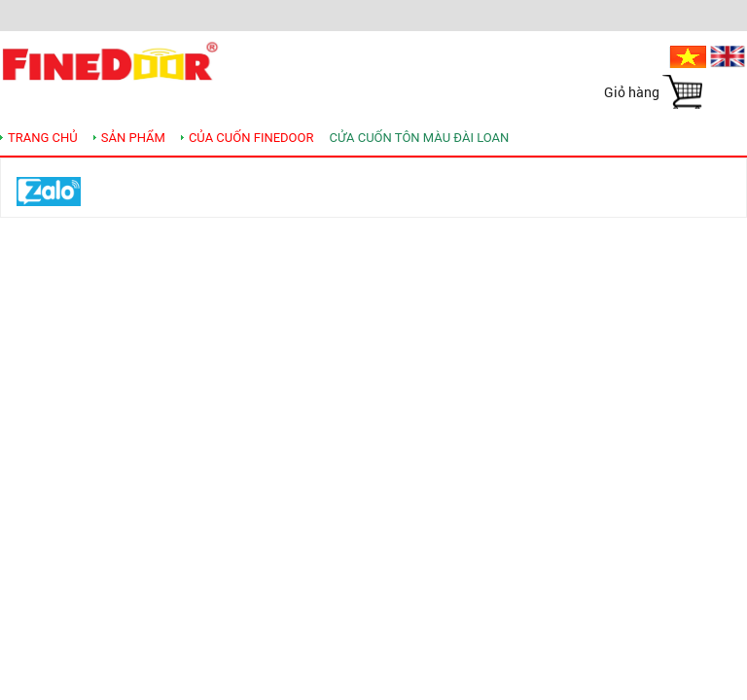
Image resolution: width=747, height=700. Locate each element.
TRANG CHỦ (43, 138)
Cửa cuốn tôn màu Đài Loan (420, 138)
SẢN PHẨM (133, 138)
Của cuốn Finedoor (251, 138)
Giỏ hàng (632, 92)
